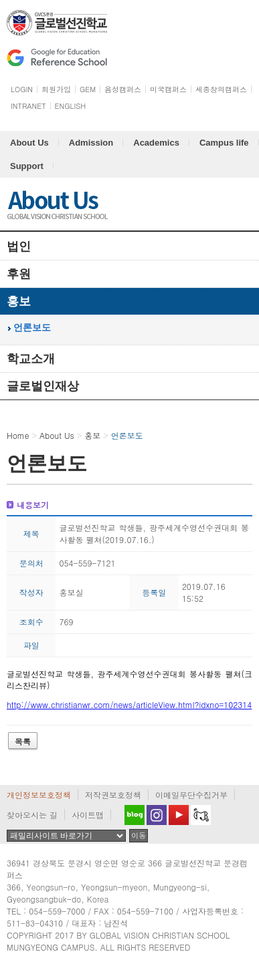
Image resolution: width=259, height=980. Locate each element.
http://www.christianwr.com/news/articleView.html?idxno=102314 (129, 704)
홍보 (19, 301)
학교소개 (31, 359)
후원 (19, 274)
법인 (19, 247)
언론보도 (32, 328)
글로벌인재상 (43, 386)
